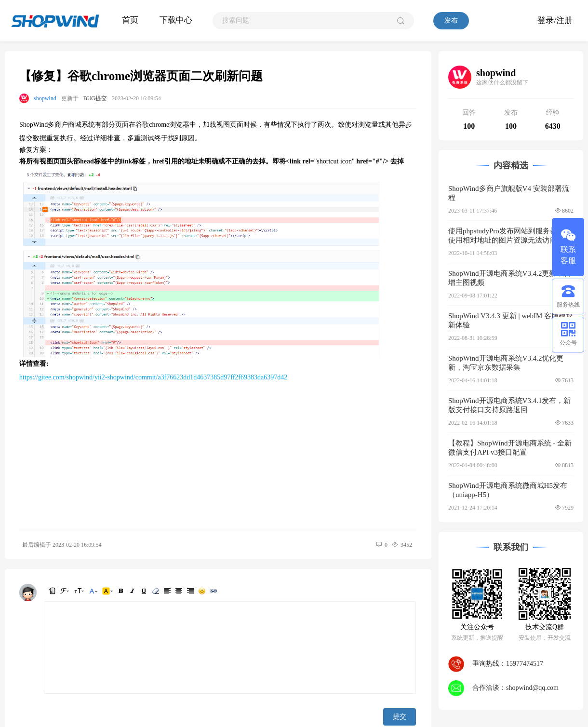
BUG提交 (95, 98)
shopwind (45, 98)
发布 (451, 20)
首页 (130, 20)
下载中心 (176, 20)
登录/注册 (555, 20)
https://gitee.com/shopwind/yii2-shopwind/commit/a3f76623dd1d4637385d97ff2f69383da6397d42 (153, 377)
